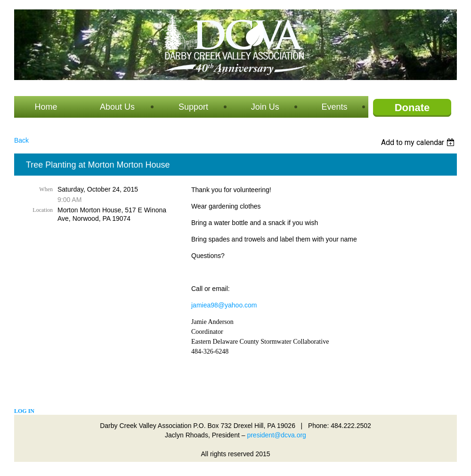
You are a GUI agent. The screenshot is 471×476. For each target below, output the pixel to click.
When (46, 189)
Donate (412, 108)
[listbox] (419, 142)
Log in (24, 411)
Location (43, 210)
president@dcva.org (276, 435)
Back (21, 140)
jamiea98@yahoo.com (224, 305)
